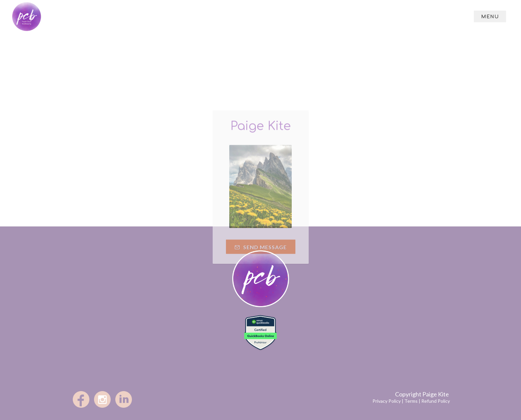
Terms (411, 401)
